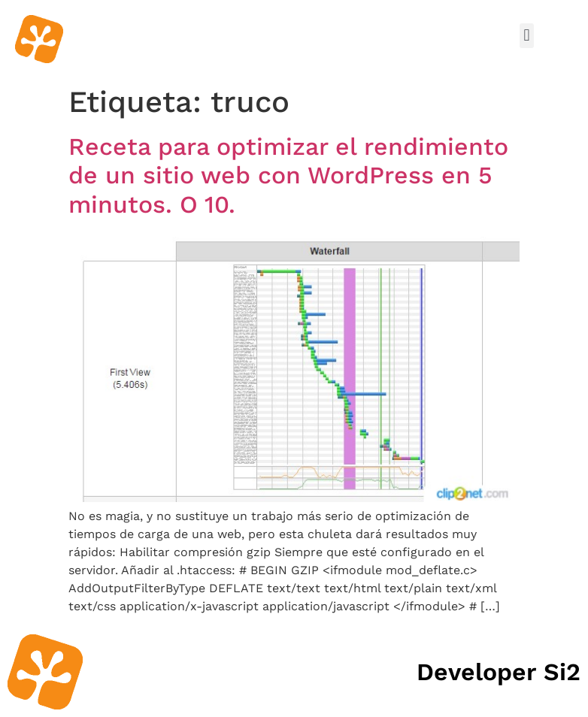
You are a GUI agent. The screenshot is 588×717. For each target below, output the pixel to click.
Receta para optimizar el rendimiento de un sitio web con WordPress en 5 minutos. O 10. (288, 175)
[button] (527, 36)
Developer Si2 (499, 672)
